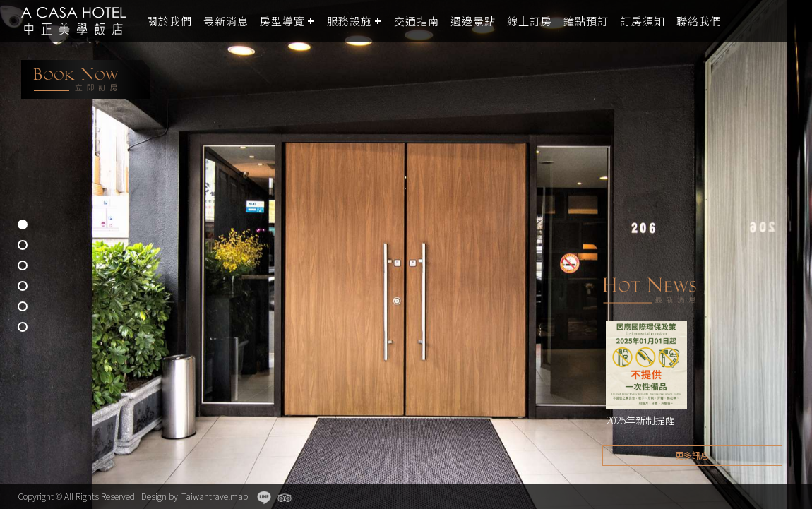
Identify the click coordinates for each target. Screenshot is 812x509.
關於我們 (169, 21)
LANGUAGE (793, 21)
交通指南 (417, 21)
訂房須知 (643, 21)
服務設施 (350, 21)
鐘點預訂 (586, 21)
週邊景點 (473, 21)
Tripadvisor (285, 498)
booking (85, 79)
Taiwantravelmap (215, 496)
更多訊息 (692, 455)
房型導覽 (282, 21)
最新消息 (226, 21)
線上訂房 (530, 21)
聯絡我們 (699, 21)
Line (264, 498)
